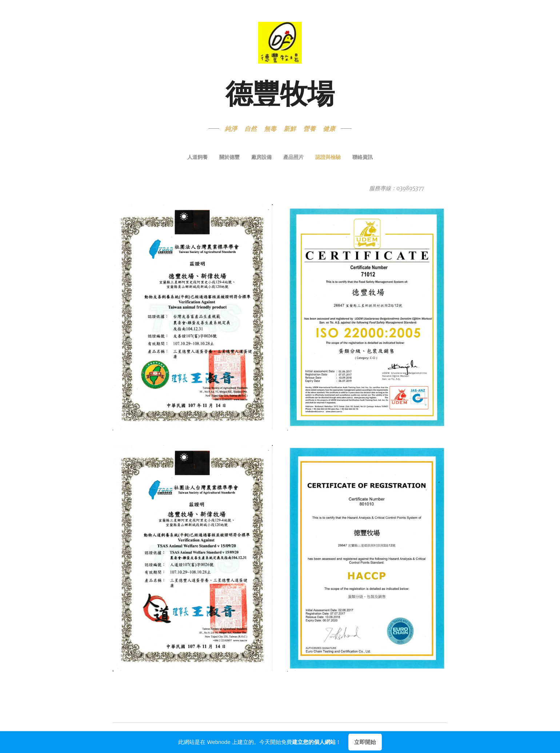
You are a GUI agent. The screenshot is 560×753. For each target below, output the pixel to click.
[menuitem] (254, 158)
